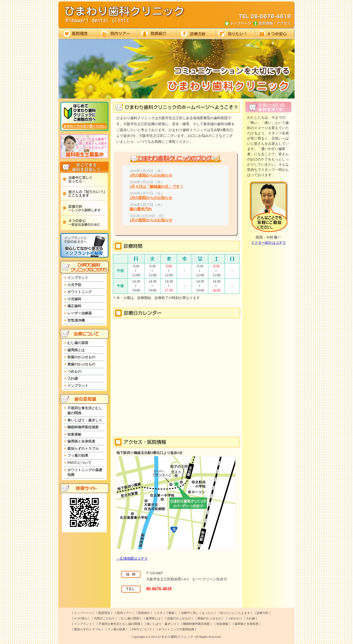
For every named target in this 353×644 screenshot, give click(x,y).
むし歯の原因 (78, 343)
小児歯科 (74, 299)
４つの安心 (275, 34)
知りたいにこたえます (235, 613)
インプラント (78, 278)
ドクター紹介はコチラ (268, 243)
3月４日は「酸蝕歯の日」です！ (156, 187)
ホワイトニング (80, 292)
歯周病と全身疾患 (81, 441)
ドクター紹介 (156, 34)
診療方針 (196, 34)
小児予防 (74, 285)
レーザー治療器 (80, 313)
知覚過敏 (74, 434)
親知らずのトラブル (83, 449)
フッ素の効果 (78, 456)
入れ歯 (73, 378)
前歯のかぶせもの (81, 357)
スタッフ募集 (166, 613)
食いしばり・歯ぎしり (85, 420)
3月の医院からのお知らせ (151, 175)
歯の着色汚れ (141, 209)
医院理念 (78, 34)
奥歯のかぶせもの (81, 364)
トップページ (83, 613)
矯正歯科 (74, 306)
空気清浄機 (76, 321)
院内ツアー (117, 34)
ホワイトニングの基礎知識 (85, 472)
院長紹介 (144, 613)
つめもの (74, 372)
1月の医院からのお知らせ (151, 220)
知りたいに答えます (235, 34)
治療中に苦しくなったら (197, 613)
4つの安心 (81, 618)
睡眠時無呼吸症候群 (83, 427)
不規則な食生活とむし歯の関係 (85, 411)
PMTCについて (79, 463)
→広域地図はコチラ (132, 559)
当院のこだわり (104, 618)
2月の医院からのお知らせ (151, 198)
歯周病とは (76, 350)
